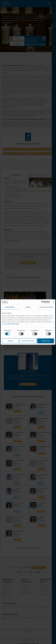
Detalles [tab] (28, 307)
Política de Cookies (13, 324)
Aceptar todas (46, 341)
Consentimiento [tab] (10, 307)
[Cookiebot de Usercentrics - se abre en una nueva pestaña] (42, 302)
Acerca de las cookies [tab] (46, 307)
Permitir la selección (28, 341)
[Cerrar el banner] (53, 302)
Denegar (10, 341)
